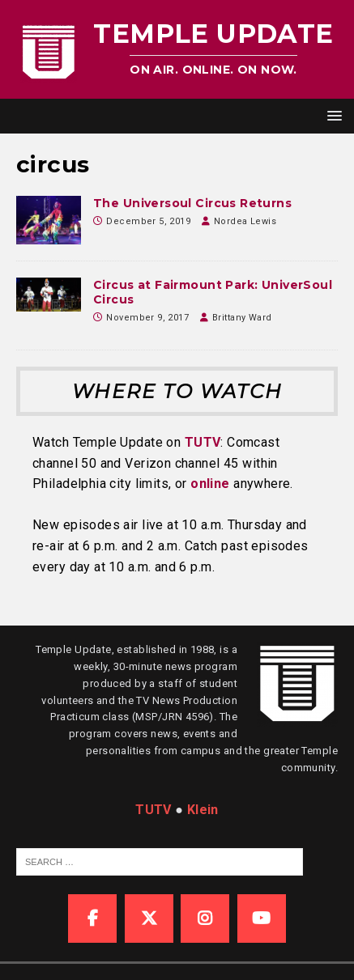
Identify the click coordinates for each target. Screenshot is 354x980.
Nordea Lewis (245, 221)
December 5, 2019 (148, 221)
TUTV (203, 442)
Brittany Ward (242, 318)
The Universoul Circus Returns (192, 203)
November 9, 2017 (147, 318)
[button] (332, 115)
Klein (203, 810)
